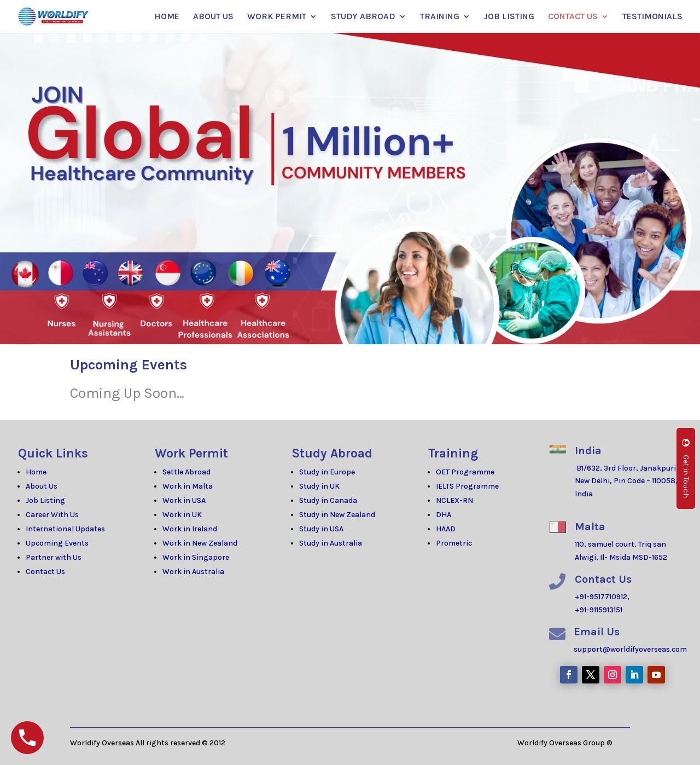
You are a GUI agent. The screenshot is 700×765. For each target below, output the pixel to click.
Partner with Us (54, 557)
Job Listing (45, 500)
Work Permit (191, 453)
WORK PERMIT (277, 17)
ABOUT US (213, 17)
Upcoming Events (57, 543)
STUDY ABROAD (363, 17)
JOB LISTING (509, 17)
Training (453, 453)
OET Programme (465, 472)
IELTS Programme (467, 486)
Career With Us (52, 515)
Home (36, 472)
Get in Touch (686, 468)
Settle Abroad (186, 472)
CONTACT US (573, 17)
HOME (167, 17)
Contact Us (45, 572)
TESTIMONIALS (652, 17)
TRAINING (440, 17)
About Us (42, 486)
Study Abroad (332, 453)
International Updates (65, 529)
